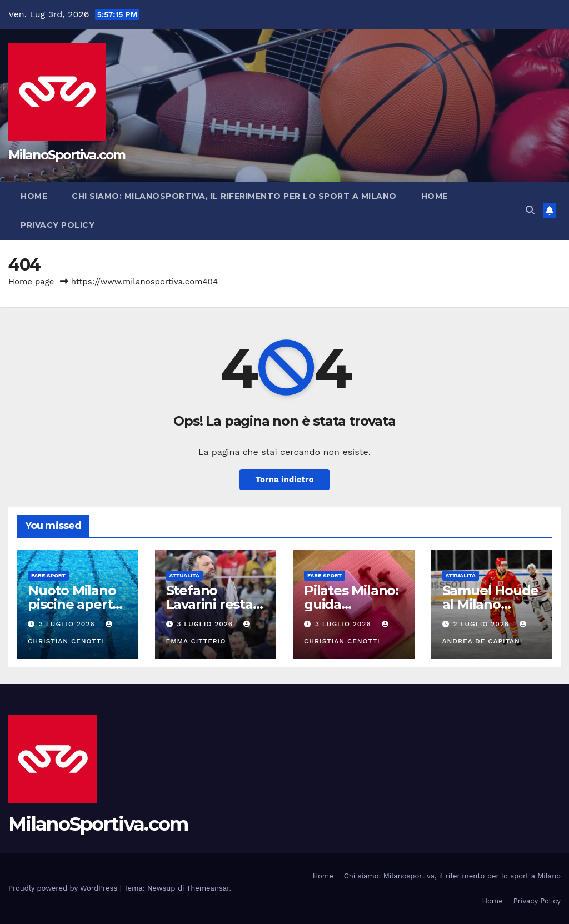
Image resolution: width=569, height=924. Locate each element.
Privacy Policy (58, 225)
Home (34, 196)
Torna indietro (284, 480)
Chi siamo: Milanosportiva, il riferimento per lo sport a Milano (234, 196)
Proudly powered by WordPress (64, 888)
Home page (31, 282)
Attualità (184, 575)
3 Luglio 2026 (68, 624)
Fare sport (48, 575)
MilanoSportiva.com (67, 155)
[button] (530, 210)
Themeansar (208, 888)
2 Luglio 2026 (482, 624)
